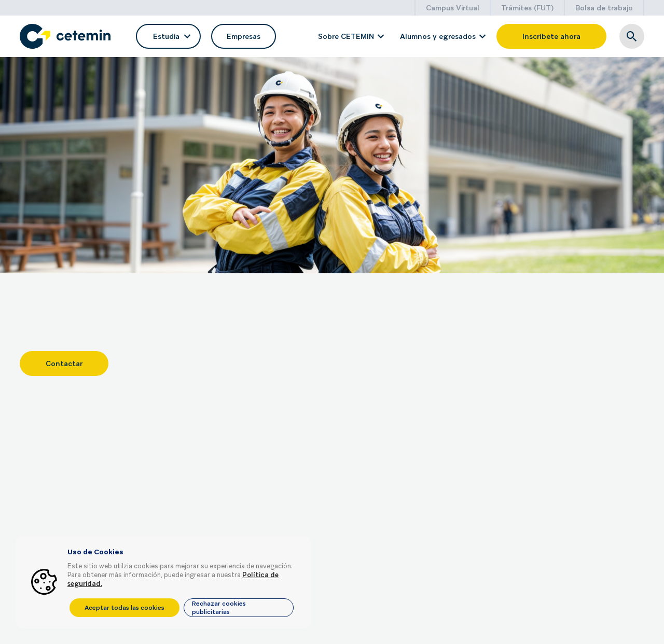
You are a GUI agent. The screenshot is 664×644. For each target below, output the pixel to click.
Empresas (244, 36)
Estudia (168, 36)
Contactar (64, 358)
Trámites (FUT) (527, 8)
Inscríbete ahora (551, 36)
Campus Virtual (453, 8)
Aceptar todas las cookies (125, 608)
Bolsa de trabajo (604, 8)
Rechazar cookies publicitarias (219, 608)
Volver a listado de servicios (78, 75)
